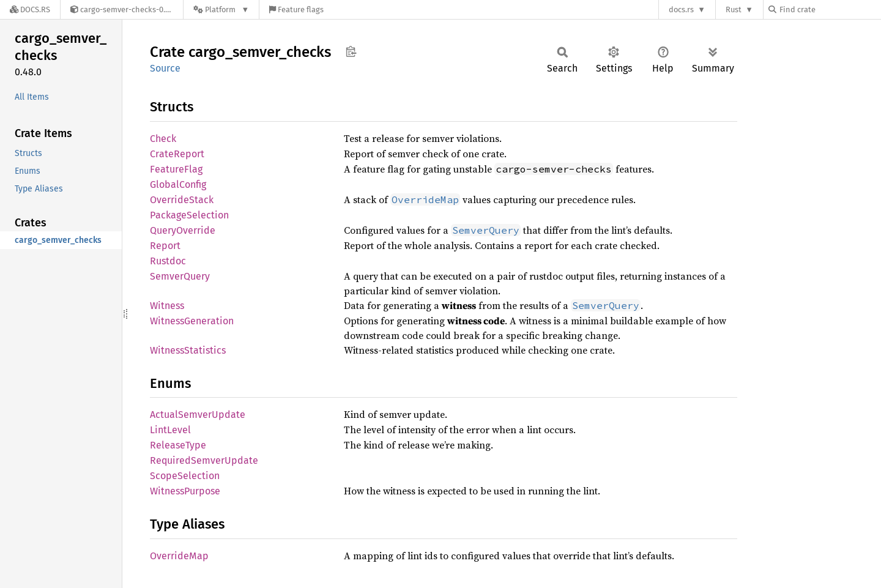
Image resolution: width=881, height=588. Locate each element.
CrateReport (177, 154)
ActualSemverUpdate (198, 415)
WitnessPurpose (185, 491)
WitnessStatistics (188, 350)
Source (165, 68)
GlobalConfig (178, 184)
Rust (734, 9)
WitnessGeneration (192, 321)
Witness (167, 306)
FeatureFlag (176, 169)
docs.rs (681, 9)
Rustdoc (168, 261)
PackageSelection (189, 215)
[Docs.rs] (30, 9)
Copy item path (351, 51)
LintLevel (170, 430)
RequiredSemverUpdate (204, 460)
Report (165, 246)
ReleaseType (178, 445)
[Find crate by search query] (830, 9)
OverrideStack (182, 200)
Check (163, 139)
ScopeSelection (185, 476)
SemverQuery (180, 276)
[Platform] (221, 9)
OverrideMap (179, 556)
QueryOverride (183, 230)
